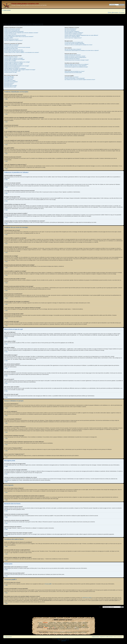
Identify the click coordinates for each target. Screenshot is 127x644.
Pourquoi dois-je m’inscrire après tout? (12, 30)
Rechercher (86, 627)
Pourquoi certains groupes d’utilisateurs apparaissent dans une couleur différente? (81, 35)
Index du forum (7, 10)
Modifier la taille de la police (123, 10)
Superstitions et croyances (70, 622)
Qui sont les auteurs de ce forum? (72, 77)
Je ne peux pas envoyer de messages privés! (74, 42)
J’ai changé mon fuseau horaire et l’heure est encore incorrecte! (17, 47)
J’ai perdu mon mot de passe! (10, 34)
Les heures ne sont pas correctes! (11, 46)
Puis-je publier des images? (10, 80)
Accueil (40, 622)
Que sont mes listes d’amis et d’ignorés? (73, 49)
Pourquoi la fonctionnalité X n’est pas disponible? (75, 78)
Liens (86, 625)
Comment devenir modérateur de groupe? (73, 34)
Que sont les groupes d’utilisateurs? (72, 31)
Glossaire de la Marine (44, 625)
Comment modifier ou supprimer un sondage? (14, 63)
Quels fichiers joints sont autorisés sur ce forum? (75, 71)
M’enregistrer (116, 13)
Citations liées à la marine (74, 624)
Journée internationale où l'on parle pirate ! (77, 626)
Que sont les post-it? (8, 84)
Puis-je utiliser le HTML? (9, 78)
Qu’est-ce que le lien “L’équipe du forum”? (73, 38)
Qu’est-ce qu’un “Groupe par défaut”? (72, 37)
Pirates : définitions (83, 622)
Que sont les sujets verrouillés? (11, 86)
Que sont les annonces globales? (11, 82)
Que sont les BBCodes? (9, 77)
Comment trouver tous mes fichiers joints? (73, 73)
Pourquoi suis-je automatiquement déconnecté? (14, 31)
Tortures (85, 624)
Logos (80, 625)
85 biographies (43, 624)
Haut (6, 99)
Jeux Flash (61, 626)
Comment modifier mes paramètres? (12, 45)
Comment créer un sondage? (10, 61)
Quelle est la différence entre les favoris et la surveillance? (77, 64)
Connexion (122, 13)
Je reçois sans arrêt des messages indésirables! (74, 44)
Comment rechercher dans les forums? (73, 55)
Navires (59, 622)
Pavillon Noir (52, 622)
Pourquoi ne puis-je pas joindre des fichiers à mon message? (17, 66)
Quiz (50, 627)
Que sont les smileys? (9, 79)
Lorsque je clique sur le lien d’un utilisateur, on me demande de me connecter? (22, 52)
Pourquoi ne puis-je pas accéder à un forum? (13, 65)
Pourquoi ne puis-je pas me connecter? (12, 29)
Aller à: (100, 607)
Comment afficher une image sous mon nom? (13, 50)
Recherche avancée (120, 6)
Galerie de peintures (59, 632)
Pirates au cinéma (53, 624)
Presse (51, 632)
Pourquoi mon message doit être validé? (12, 71)
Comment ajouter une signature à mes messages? (14, 59)
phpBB (58, 639)
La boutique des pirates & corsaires (68, 629)
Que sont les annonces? (9, 83)
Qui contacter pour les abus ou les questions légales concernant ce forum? (80, 80)
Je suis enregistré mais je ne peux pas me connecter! (15, 35)
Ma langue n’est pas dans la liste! (11, 49)
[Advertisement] (63, 18)
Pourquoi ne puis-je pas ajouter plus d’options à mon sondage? (17, 62)
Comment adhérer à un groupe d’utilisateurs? (74, 33)
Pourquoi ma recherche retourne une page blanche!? (75, 57)
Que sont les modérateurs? (70, 30)
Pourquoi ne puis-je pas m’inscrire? (11, 39)
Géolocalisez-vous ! (52, 626)
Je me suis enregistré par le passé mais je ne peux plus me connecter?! (19, 37)
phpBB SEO (63, 641)
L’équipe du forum (95, 637)
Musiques (67, 625)
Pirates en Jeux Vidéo (57, 625)
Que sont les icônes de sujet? (10, 87)
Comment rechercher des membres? (72, 59)
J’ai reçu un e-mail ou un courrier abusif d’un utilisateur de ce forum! (78, 45)
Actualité (45, 622)
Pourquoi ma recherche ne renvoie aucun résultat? (75, 56)
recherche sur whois (87, 598)
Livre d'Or (71, 627)
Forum (46, 627)
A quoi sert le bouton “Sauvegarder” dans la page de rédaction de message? (20, 70)
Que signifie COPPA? (9, 38)
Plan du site (74, 625)
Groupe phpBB (48, 584)
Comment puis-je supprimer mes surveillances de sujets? (76, 67)
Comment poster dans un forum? (11, 57)
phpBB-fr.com (66, 640)
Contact (85, 632)
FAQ (110, 13)
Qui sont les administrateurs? (71, 29)
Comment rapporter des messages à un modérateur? (15, 68)
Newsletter (79, 627)
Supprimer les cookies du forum (106, 637)
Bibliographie (69, 632)
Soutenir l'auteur (77, 632)
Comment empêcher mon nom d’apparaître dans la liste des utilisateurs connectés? (21, 33)
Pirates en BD (63, 624)
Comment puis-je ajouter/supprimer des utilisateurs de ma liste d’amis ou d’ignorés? (82, 50)
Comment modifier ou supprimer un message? (14, 58)
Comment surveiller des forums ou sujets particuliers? (76, 66)
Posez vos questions (60, 627)
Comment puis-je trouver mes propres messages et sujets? (77, 60)
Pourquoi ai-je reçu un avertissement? (12, 67)
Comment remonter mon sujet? (11, 72)
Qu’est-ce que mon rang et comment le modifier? (14, 51)
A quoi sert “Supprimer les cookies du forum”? (13, 40)
